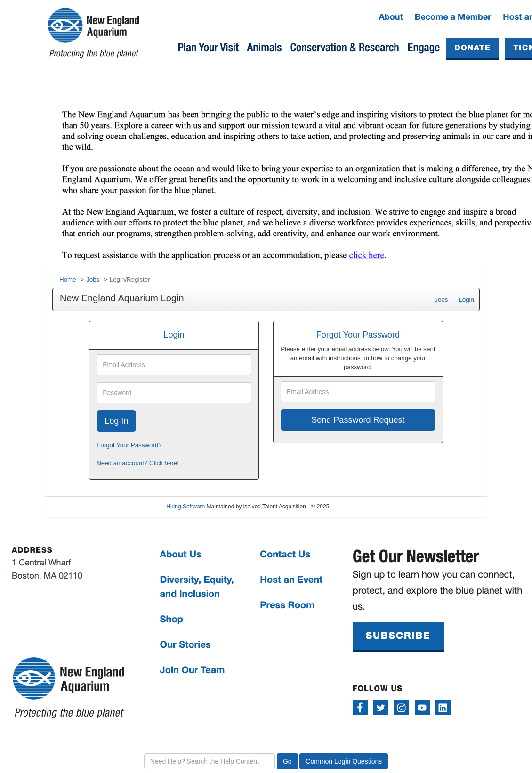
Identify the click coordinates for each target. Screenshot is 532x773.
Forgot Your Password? (129, 445)
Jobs (93, 279)
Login (466, 300)
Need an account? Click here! (138, 463)
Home (68, 279)
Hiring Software (185, 507)
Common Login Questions (344, 761)
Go (287, 761)
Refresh (356, 507)
